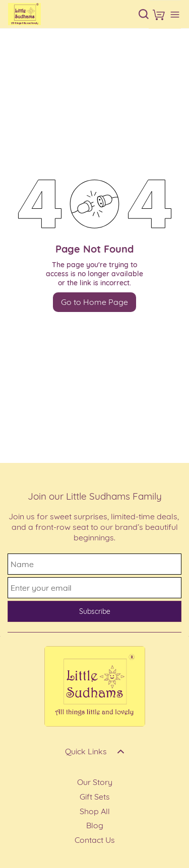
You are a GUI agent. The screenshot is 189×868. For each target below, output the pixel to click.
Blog (95, 825)
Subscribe (95, 611)
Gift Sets (95, 797)
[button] (159, 15)
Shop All (95, 811)
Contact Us (95, 840)
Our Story (95, 782)
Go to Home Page (94, 302)
